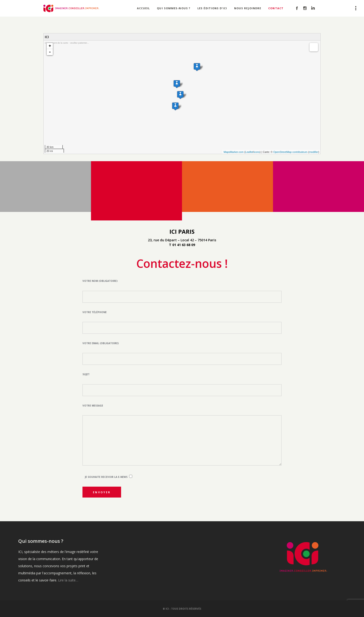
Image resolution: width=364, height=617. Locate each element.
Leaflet (249, 152)
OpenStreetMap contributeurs (290, 152)
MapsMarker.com (233, 152)
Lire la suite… (68, 580)
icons (257, 152)
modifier (314, 152)
